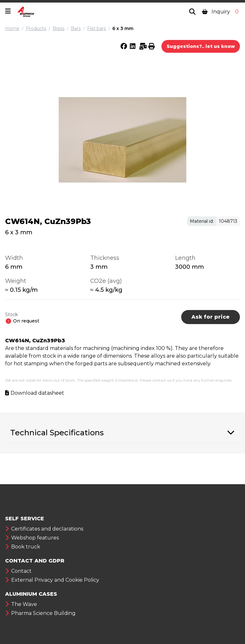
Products (36, 28)
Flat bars (97, 28)
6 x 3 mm (123, 28)
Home (12, 28)
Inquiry (221, 12)
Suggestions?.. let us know (201, 46)
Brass (59, 28)
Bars (76, 28)
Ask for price (211, 317)
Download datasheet (37, 393)
